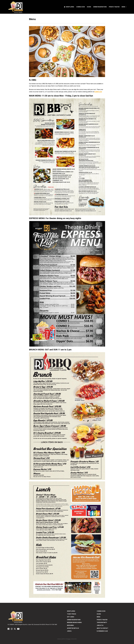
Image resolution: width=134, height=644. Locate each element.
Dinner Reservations (100, 7)
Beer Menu (70, 625)
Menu (99, 617)
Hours (89, 7)
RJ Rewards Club (102, 631)
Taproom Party (102, 622)
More (124, 7)
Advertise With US (73, 628)
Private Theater (114, 7)
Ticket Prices (72, 614)
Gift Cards (71, 617)
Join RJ (69, 631)
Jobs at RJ (100, 625)
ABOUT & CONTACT (102, 628)
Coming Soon (80, 7)
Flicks (69, 639)
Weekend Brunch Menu (74, 622)
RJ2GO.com (98, 92)
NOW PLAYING (69, 7)
